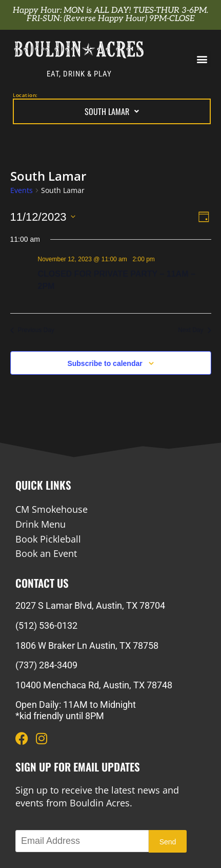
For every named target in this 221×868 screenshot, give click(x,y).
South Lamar (112, 111)
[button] (202, 59)
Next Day (194, 330)
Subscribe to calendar (105, 363)
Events (22, 190)
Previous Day (32, 330)
